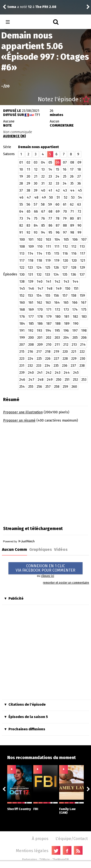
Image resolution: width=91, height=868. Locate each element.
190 (76, 324)
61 (65, 204)
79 (65, 219)
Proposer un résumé (19, 420)
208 (31, 345)
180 (58, 317)
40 (43, 190)
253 (84, 380)
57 (36, 204)
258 (57, 387)
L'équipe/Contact (72, 839)
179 (49, 317)
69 (58, 212)
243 (58, 373)
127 (65, 268)
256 (39, 387)
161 (31, 303)
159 (82, 296)
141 (49, 282)
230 (83, 359)
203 (57, 338)
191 (22, 331)
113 (82, 247)
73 (21, 219)
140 (40, 282)
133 (47, 275)
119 (48, 261)
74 (28, 219)
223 (22, 359)
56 (28, 204)
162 (39, 303)
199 (22, 338)
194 (48, 331)
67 (43, 212)
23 (50, 176)
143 (66, 282)
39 (36, 190)
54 (80, 197)
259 (65, 387)
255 (31, 387)
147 (40, 289)
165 (66, 303)
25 (65, 176)
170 (40, 310)
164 (57, 303)
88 (65, 226)
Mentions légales (32, 851)
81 (79, 219)
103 (48, 240)
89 (72, 226)
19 (21, 176)
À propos (40, 839)
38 (28, 190)
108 (22, 247)
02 (28, 162)
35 (72, 183)
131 (31, 275)
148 (49, 289)
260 (74, 387)
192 (31, 331)
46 (21, 197)
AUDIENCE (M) (14, 136)
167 (84, 303)
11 (28, 169)
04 (43, 162)
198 (84, 331)
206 (84, 338)
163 (48, 303)
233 (39, 366)
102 (40, 240)
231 (22, 366)
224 (31, 359)
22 (43, 176)
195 (57, 331)
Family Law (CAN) (71, 808)
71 (72, 212)
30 (36, 183)
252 (75, 380)
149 (59, 289)
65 (29, 212)
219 (56, 352)
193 (39, 331)
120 (65, 261)
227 (56, 359)
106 (75, 240)
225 (39, 359)
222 (82, 352)
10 (21, 169)
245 (76, 373)
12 (36, 169)
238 (82, 366)
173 (66, 310)
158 (74, 296)
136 (73, 275)
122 (22, 268)
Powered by (19, 541)
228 (65, 359)
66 (36, 212)
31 (43, 183)
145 (22, 289)
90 (79, 226)
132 (39, 275)
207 (22, 345)
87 (58, 226)
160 (22, 303)
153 (30, 296)
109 (31, 247)
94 (43, 233)
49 (44, 197)
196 (66, 331)
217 (39, 352)
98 (72, 233)
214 (83, 345)
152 (22, 296)
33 (57, 183)
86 (50, 226)
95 (50, 233)
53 (73, 197)
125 (48, 268)
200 (31, 338)
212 (66, 345)
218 (48, 352)
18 (79, 169)
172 (57, 310)
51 (58, 197)
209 (40, 345)
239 (22, 373)
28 (21, 183)
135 (65, 275)
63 (79, 204)
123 (30, 268)
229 (74, 359)
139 (31, 282)
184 (22, 324)
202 (49, 338)
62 (72, 204)
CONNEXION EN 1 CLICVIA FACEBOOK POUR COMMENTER (45, 568)
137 (82, 275)
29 (28, 183)
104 (57, 240)
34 (65, 183)
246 (22, 380)
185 (31, 324)
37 (21, 190)
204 (66, 338)
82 (21, 226)
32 (50, 183)
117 (83, 254)
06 (58, 162)
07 (65, 162)
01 (21, 162)
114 (31, 254)
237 (73, 366)
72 (79, 212)
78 (57, 219)
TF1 (37, 115)
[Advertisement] (45, 473)
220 (65, 352)
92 (28, 233)
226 (48, 359)
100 (22, 240)
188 (58, 324)
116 (65, 254)
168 (22, 310)
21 (36, 176)
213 (74, 345)
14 (50, 169)
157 (65, 296)
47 (29, 197)
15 (57, 169)
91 (21, 233)
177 (31, 317)
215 (22, 352)
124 (39, 268)
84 (36, 226)
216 (30, 352)
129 (82, 268)
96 (58, 233)
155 (48, 296)
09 (79, 162)
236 (65, 366)
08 (72, 162)
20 (28, 176)
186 (40, 324)
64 (21, 212)
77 (50, 219)
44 (72, 190)
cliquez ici (48, 576)
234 (47, 366)
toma (12, 7)
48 (36, 197)
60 (57, 204)
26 (72, 176)
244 (67, 373)
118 (31, 261)
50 (51, 197)
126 (56, 268)
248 (41, 380)
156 (56, 296)
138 (22, 282)
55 (21, 204)
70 (65, 212)
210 (49, 345)
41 (50, 190)
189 (67, 324)
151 (76, 289)
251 (67, 380)
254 (22, 387)
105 (66, 240)
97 (65, 233)
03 (36, 162)
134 (56, 275)
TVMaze (45, 860)
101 (31, 240)
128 (74, 268)
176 (22, 317)
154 (39, 296)
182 (75, 317)
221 (74, 352)
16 (65, 169)
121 (83, 261)
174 (75, 310)
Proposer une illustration (23, 412)
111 (48, 247)
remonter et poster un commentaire (66, 583)
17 (72, 169)
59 (50, 204)
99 (79, 233)
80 (72, 219)
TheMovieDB (61, 860)
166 (75, 303)
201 (40, 338)
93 (36, 233)
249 (50, 380)
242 (49, 373)
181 (67, 317)
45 (80, 190)
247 (31, 380)
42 (58, 190)
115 (48, 254)
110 (40, 247)
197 (75, 331)
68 (50, 212)
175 (84, 310)
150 (68, 289)
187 (49, 324)
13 (43, 169)
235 (56, 366)
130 (22, 275)
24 (57, 176)
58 (43, 204)
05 (50, 162)
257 (48, 387)
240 (31, 373)
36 (79, 183)
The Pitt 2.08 (46, 7)
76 (43, 219)
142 (57, 282)
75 (36, 219)
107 (84, 240)
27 (79, 176)
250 (59, 380)
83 (28, 226)
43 (65, 190)
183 (84, 317)
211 (57, 345)
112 (65, 247)
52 (66, 197)
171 (49, 310)
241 (40, 373)
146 (31, 289)
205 (75, 338)
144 (75, 282)
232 (30, 366)
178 (40, 317)
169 (31, 310)
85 (43, 226)
